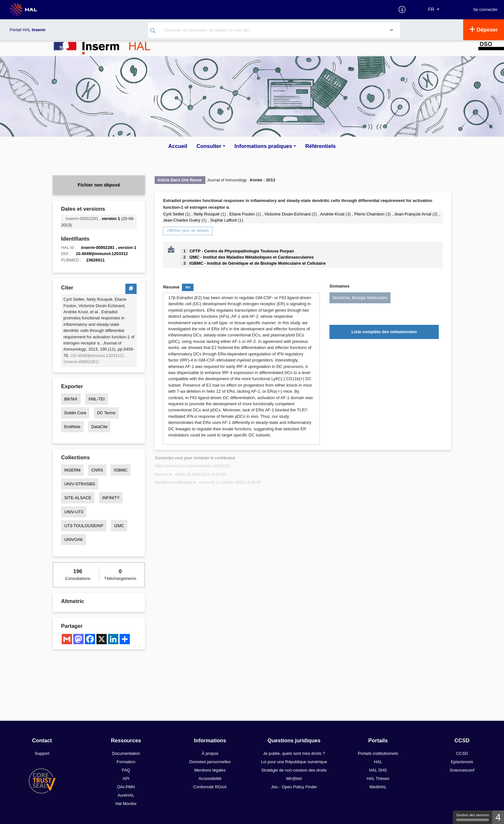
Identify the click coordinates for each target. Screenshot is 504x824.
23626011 (95, 260)
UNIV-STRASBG (80, 484)
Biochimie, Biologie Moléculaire (360, 298)
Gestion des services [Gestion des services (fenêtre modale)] (473, 817)
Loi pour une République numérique (294, 762)
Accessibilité (210, 778)
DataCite (99, 427)
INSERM (72, 470)
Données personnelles (210, 762)
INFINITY (111, 498)
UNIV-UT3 (74, 512)
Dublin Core (75, 413)
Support (42, 753)
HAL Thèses (378, 778)
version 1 (111, 219)
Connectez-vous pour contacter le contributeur (195, 458)
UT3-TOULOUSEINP (84, 526)
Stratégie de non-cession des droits (294, 770)
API (126, 778)
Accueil (178, 146)
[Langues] (434, 10)
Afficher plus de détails (188, 230)
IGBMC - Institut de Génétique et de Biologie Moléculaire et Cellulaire (257, 263)
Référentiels (321, 146)
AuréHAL (126, 795)
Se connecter (485, 10)
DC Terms (106, 413)
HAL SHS (378, 770)
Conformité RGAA (210, 787)
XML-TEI (97, 399)
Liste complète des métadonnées (384, 332)
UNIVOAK (74, 540)
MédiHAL (378, 787)
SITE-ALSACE (78, 498)
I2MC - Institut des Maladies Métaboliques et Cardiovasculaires (252, 257)
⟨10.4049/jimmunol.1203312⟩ (97, 356)
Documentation (126, 753)
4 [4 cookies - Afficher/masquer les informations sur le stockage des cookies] (498, 817)
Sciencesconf (462, 770)
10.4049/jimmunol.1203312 (102, 254)
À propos (210, 753)
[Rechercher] (153, 32)
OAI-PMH (126, 787)
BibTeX (71, 399)
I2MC (119, 526)
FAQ (126, 770)
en (188, 287)
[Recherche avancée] (392, 31)
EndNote (72, 427)
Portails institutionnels (378, 753)
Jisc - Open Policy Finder (294, 787)
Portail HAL (27, 30)
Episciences (462, 762)
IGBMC (121, 470)
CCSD (462, 753)
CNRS (97, 470)
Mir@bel (294, 778)
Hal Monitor (126, 804)
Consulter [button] (209, 146)
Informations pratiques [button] (263, 146)
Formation (126, 762)
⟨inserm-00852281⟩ (81, 362)
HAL (378, 762)
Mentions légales (210, 770)
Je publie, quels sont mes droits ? (294, 753)
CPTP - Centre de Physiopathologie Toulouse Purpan (242, 251)
